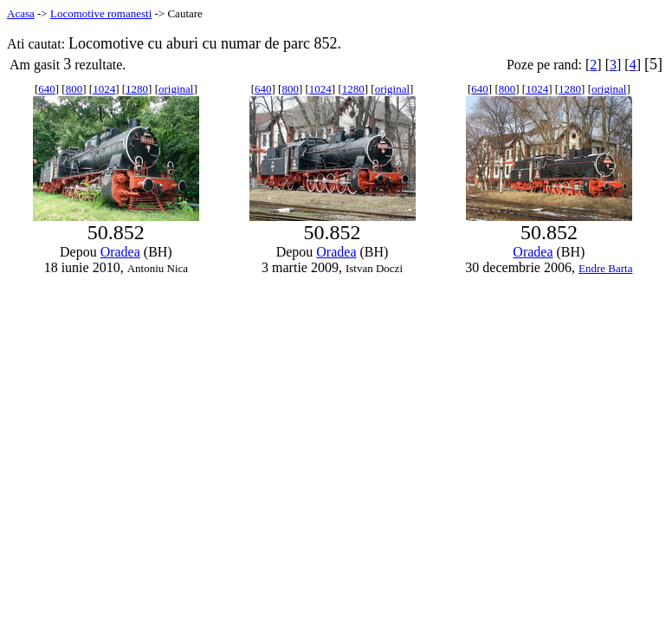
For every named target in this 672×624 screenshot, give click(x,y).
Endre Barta (605, 268)
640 (47, 89)
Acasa (21, 13)
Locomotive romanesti (101, 13)
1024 (104, 89)
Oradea (120, 252)
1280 (137, 89)
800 (74, 89)
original (176, 89)
